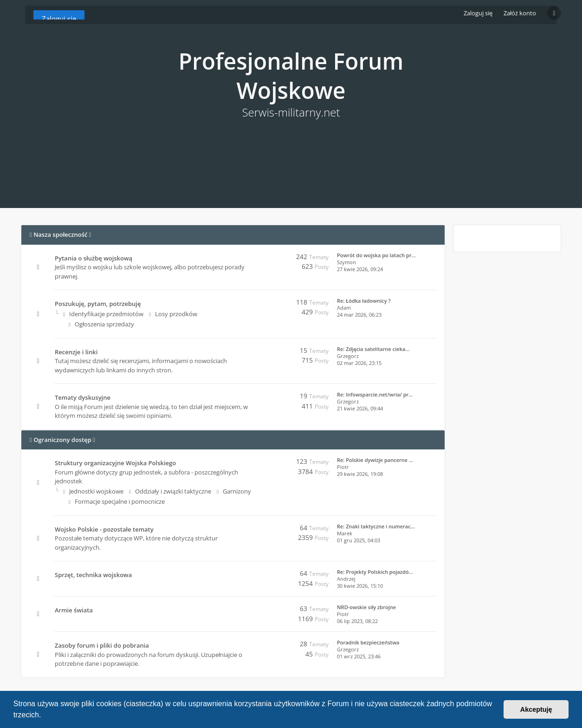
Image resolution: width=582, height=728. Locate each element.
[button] (45, 716)
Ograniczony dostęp (62, 440)
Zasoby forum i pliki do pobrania (102, 645)
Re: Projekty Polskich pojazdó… (375, 572)
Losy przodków (173, 314)
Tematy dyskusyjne (83, 397)
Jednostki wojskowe (93, 491)
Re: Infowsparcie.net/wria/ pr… (375, 394)
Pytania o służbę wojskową (94, 258)
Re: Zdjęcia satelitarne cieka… (373, 349)
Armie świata (74, 610)
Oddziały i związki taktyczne (170, 491)
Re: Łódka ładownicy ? (364, 301)
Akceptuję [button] (536, 709)
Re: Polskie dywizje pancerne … (375, 460)
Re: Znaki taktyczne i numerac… (376, 526)
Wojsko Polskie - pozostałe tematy (104, 529)
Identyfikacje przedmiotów (103, 314)
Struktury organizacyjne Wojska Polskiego (115, 463)
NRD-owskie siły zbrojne (366, 607)
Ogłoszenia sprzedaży (101, 324)
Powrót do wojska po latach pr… (376, 255)
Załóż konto (520, 13)
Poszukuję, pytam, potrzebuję (98, 304)
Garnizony (234, 491)
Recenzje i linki (76, 352)
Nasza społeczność (60, 234)
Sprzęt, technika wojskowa (93, 575)
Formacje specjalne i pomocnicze (117, 501)
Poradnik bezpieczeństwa (368, 642)
